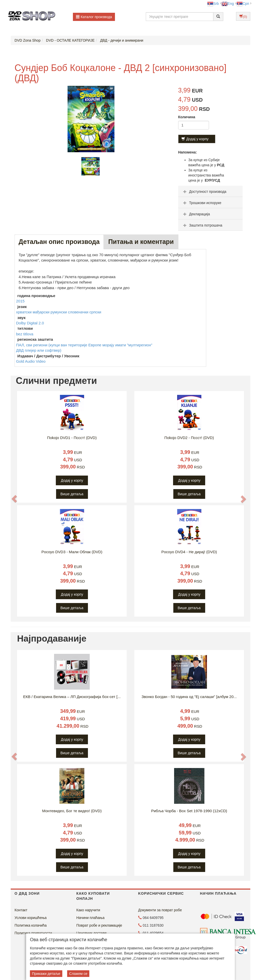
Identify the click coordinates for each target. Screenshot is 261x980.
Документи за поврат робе (160, 910)
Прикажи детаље (46, 974)
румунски (59, 312)
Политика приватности (33, 933)
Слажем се (78, 974)
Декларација (196, 214)
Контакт (21, 910)
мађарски (42, 312)
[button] (14, 499)
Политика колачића (31, 925)
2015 (20, 301)
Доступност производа (204, 192)
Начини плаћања (90, 918)
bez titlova (25, 334)
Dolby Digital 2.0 (30, 323)
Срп (243, 4)
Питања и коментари (141, 242)
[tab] (210, 191)
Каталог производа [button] (94, 17)
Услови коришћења (31, 918)
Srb (213, 4)
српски (95, 312)
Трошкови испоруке (202, 203)
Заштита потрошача (202, 225)
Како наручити (88, 910)
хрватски (24, 312)
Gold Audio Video (31, 361)
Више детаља (72, 494)
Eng (228, 4)
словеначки (79, 312)
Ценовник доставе (92, 933)
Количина (187, 117)
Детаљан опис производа (59, 242)
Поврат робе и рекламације (99, 925)
